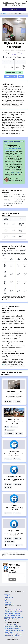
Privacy (7, 601)
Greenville (4, 13)
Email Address (13, 573)
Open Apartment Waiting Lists (13, 612)
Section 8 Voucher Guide (12, 628)
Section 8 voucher (15, 173)
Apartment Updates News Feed (14, 617)
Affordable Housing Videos (12, 614)
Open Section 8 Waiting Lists (13, 610)
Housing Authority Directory (13, 615)
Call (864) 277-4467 (11, 77)
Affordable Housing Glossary (13, 636)
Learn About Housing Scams (13, 634)
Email (21, 77)
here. (4, 364)
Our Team (7, 596)
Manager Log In (9, 604)
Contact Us (8, 602)
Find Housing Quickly (11, 625)
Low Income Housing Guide (13, 627)
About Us (7, 594)
